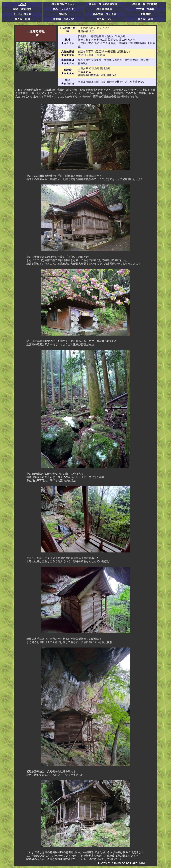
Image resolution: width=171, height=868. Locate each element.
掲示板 (63, 14)
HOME (22, 4)
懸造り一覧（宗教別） (145, 4)
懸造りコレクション (63, 4)
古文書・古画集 (145, 9)
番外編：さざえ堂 (63, 19)
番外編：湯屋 (145, 19)
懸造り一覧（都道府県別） (104, 4)
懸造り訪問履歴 (22, 9)
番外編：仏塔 (22, 19)
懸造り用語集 (104, 9)
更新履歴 (145, 14)
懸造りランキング (63, 9)
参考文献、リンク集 (104, 14)
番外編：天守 (104, 19)
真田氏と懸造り (22, 14)
